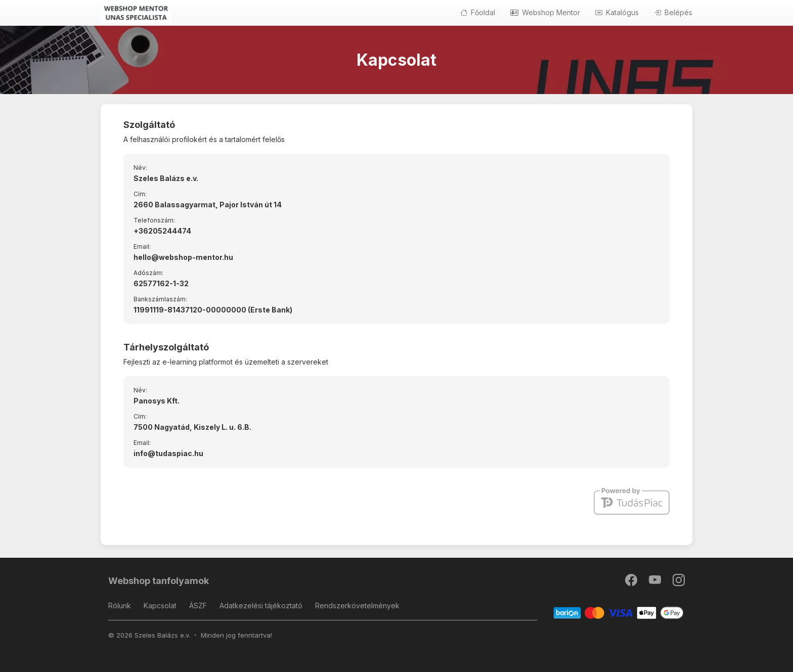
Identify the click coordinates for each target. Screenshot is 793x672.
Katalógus (617, 12)
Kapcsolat (160, 606)
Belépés (673, 12)
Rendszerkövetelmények (357, 606)
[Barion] (619, 612)
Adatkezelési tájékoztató (261, 606)
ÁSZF (198, 606)
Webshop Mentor (545, 12)
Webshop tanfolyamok (159, 581)
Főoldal (478, 12)
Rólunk (120, 606)
